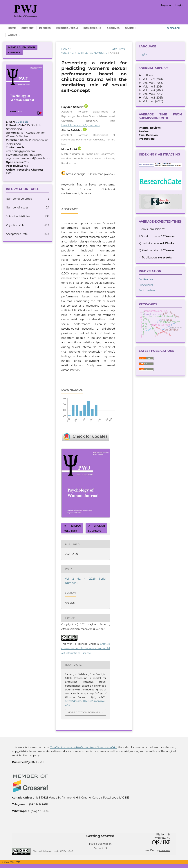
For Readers (146, 279)
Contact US (100, 848)
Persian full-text (72, 528)
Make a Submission (22, 47)
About (13, 35)
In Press (45, 28)
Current (27, 28)
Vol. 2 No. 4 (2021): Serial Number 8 (84, 53)
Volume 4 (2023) (152, 90)
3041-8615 (22, 122)
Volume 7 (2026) (152, 79)
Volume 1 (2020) (152, 101)
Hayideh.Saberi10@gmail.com (81, 125)
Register (166, 5)
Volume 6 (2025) (152, 83)
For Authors (146, 285)
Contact (14, 52)
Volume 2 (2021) (152, 98)
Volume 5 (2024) (152, 87)
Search (130, 28)
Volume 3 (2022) (152, 94)
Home (12, 28)
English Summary (96, 528)
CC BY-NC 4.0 (67, 851)
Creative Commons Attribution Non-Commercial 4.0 (84, 747)
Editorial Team (67, 28)
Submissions (92, 28)
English (144, 54)
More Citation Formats (84, 712)
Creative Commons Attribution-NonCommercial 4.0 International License (86, 648)
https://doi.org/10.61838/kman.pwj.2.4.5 (91, 174)
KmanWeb (165, 851)
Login (179, 5)
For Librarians (147, 290)
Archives (113, 28)
